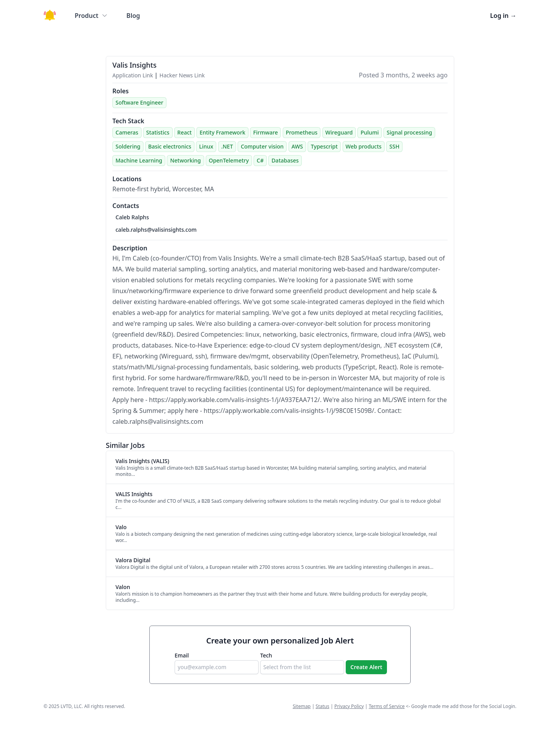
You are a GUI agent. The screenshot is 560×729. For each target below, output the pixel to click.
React (185, 132)
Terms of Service (387, 706)
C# (260, 160)
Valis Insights (135, 65)
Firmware (265, 132)
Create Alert (366, 667)
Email (182, 655)
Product (91, 16)
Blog (133, 16)
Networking (185, 160)
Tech (266, 655)
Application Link (133, 75)
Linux (206, 146)
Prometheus (302, 132)
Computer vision (262, 146)
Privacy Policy (349, 706)
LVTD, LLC (71, 706)
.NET (227, 146)
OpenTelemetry (229, 160)
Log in (503, 16)
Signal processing (409, 132)
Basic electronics (170, 146)
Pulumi (370, 132)
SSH (394, 146)
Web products (364, 146)
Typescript (324, 146)
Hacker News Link (182, 75)
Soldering (128, 146)
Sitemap (302, 706)
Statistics (158, 132)
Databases (285, 160)
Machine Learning (139, 160)
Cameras (127, 132)
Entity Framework (222, 132)
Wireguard (339, 132)
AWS (297, 146)
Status (323, 706)
